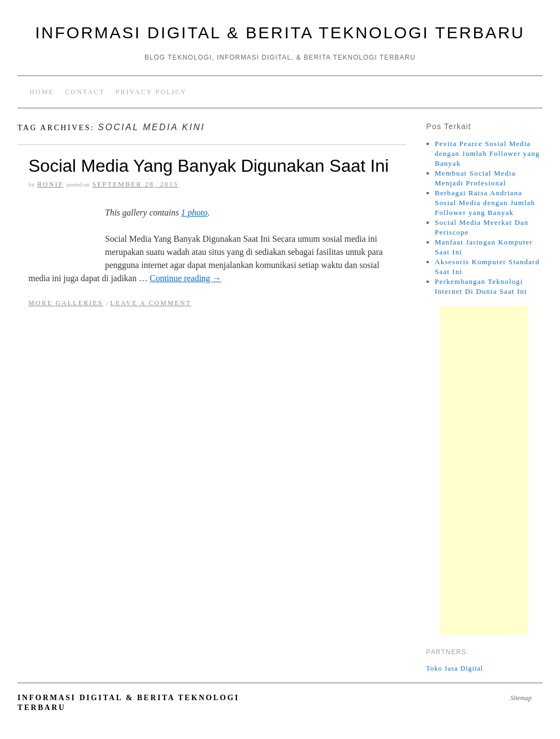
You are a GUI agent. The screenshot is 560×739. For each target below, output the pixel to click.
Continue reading (186, 278)
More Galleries (66, 303)
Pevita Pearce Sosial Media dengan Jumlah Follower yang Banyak (487, 153)
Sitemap (521, 698)
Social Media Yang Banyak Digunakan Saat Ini (209, 166)
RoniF (50, 184)
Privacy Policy (151, 92)
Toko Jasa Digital (454, 668)
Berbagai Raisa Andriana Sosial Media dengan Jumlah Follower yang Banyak (485, 203)
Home (42, 92)
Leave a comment (151, 303)
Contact (85, 92)
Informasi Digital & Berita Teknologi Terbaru (280, 33)
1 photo (194, 213)
